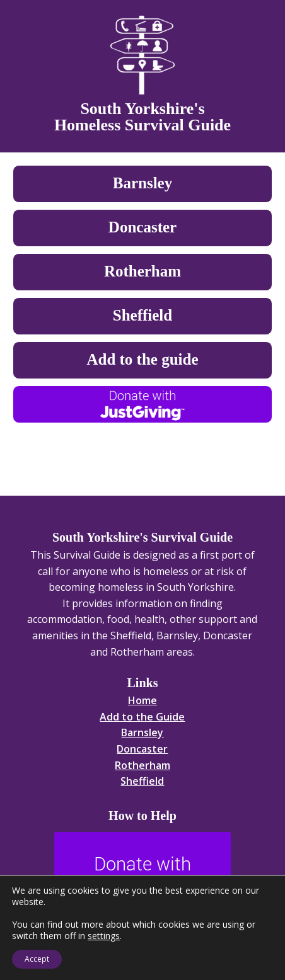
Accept (37, 959)
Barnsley (142, 183)
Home (142, 700)
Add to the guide (142, 359)
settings (104, 936)
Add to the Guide (142, 717)
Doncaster (142, 227)
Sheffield (142, 315)
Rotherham (142, 271)
